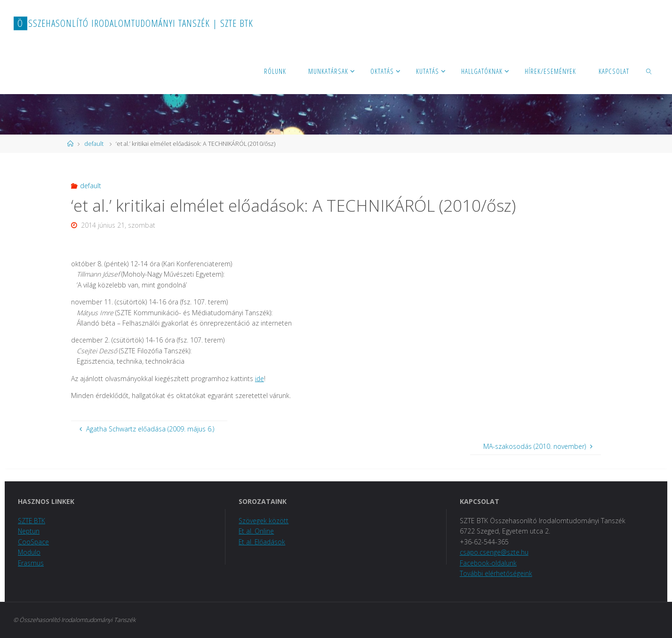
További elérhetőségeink (496, 573)
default (94, 144)
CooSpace (34, 542)
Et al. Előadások (263, 542)
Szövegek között (264, 521)
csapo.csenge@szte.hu (494, 552)
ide (260, 379)
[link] (649, 71)
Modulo (30, 552)
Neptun (29, 531)
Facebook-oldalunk (489, 563)
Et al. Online (256, 531)
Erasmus (31, 563)
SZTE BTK (32, 521)
